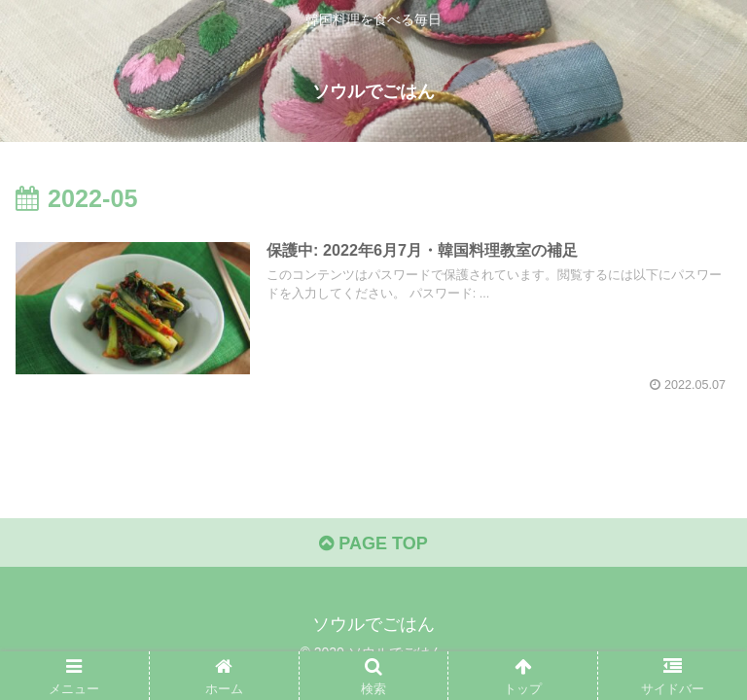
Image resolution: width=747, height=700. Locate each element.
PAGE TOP (373, 543)
